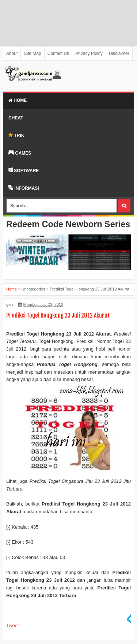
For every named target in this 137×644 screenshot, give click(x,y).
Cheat (16, 118)
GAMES (20, 153)
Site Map (32, 53)
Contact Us (58, 53)
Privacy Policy (89, 53)
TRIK (16, 135)
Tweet (13, 626)
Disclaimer (119, 53)
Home (18, 100)
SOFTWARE (24, 170)
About (12, 53)
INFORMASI (24, 188)
